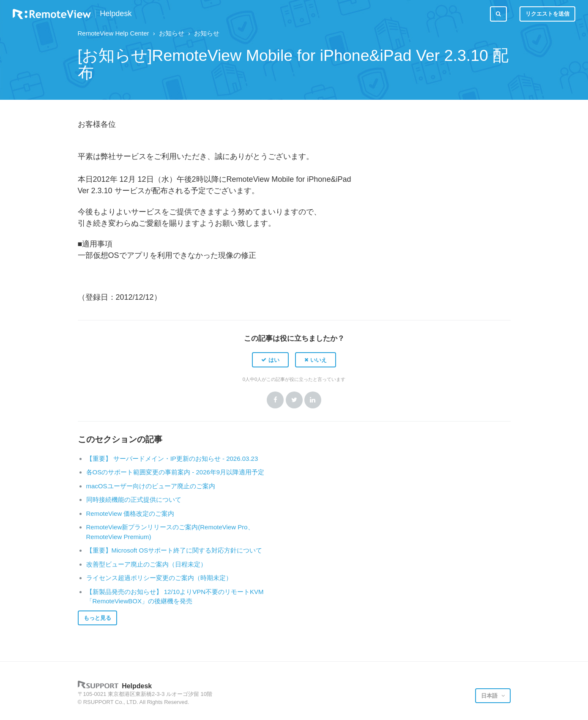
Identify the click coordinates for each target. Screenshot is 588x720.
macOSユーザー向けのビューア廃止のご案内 (151, 486)
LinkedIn (313, 400)
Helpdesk (116, 14)
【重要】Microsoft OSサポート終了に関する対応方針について (174, 550)
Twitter (294, 400)
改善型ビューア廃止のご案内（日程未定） (146, 564)
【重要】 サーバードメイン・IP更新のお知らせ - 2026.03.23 (172, 459)
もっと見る (97, 618)
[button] (270, 360)
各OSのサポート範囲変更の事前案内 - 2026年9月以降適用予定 (175, 472)
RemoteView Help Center (113, 33)
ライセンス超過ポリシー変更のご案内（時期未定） (159, 578)
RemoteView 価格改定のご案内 (130, 513)
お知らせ (172, 33)
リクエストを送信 (547, 14)
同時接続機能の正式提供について (134, 500)
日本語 (490, 696)
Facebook (275, 400)
